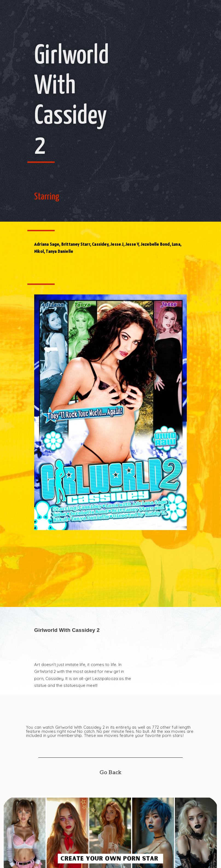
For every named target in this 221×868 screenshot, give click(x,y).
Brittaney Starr (76, 244)
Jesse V (132, 244)
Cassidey (100, 244)
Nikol (39, 251)
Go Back (111, 772)
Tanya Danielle (59, 251)
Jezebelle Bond (155, 244)
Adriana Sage (47, 244)
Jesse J (117, 244)
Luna (176, 244)
